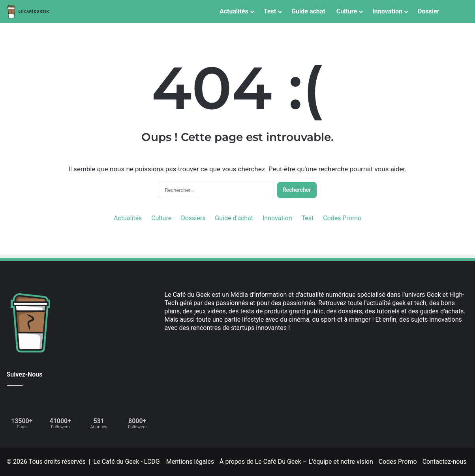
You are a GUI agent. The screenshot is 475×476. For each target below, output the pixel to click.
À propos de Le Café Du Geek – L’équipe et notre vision (296, 462)
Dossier (429, 11)
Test (270, 11)
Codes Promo (342, 218)
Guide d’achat (234, 218)
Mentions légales (190, 462)
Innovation (387, 11)
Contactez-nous (445, 462)
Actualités (234, 11)
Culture (347, 11)
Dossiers (193, 218)
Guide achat (308, 11)
